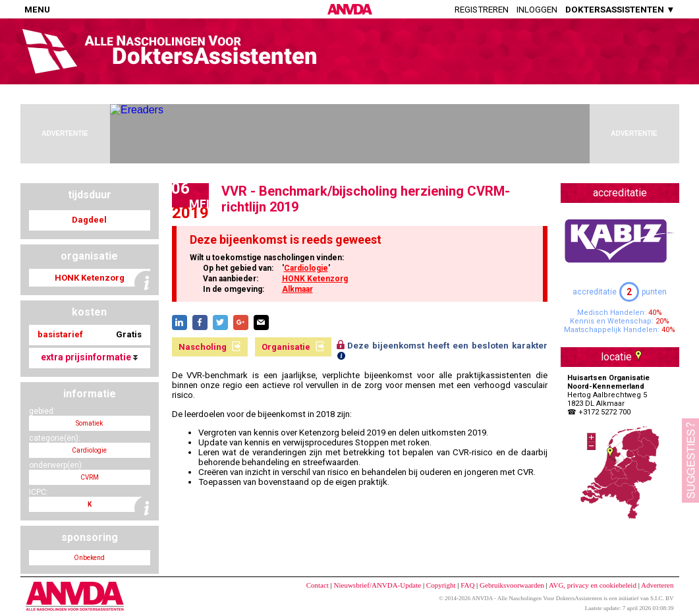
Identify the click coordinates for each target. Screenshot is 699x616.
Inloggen (537, 10)
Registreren (482, 10)
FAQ (467, 585)
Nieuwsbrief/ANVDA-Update (378, 585)
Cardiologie (306, 268)
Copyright (441, 585)
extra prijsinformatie (89, 357)
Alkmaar (297, 289)
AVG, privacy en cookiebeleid (593, 585)
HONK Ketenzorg (315, 279)
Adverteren (657, 585)
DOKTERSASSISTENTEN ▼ (620, 10)
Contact (318, 585)
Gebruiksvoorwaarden (512, 585)
